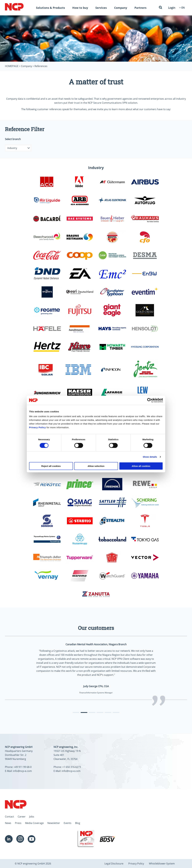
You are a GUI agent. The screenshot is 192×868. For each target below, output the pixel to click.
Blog (78, 823)
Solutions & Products (50, 8)
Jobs (32, 817)
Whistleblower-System (162, 864)
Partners (140, 8)
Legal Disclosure (114, 864)
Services (101, 8)
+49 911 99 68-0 (23, 767)
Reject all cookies (51, 466)
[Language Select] (183, 8)
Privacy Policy (37, 427)
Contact (9, 817)
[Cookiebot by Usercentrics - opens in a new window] (149, 400)
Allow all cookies (141, 466)
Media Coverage (34, 823)
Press (18, 823)
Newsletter (54, 823)
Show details (150, 457)
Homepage (12, 66)
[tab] (76, 712)
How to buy (80, 8)
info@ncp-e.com (22, 771)
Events (68, 823)
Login (172, 8)
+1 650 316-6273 (72, 767)
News (8, 823)
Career (22, 817)
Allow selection (96, 466)
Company (121, 8)
